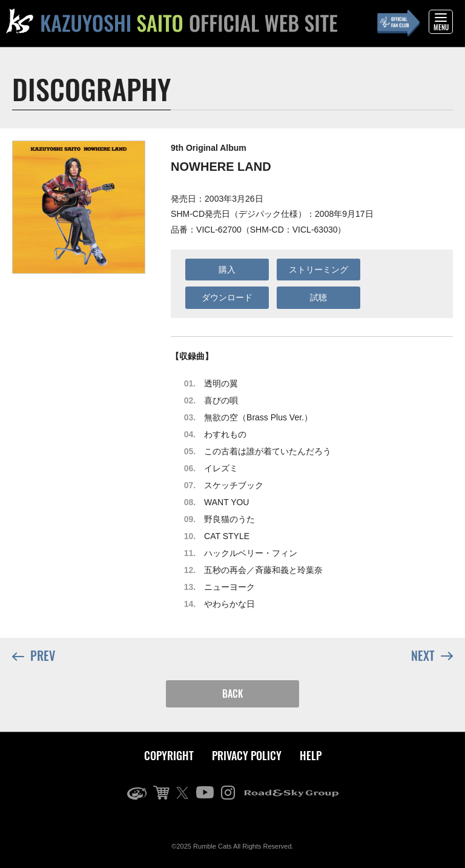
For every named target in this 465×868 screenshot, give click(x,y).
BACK (233, 694)
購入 (227, 270)
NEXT (432, 655)
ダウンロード (227, 297)
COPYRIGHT (169, 755)
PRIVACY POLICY (247, 755)
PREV (34, 656)
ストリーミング (318, 270)
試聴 (318, 297)
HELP (311, 755)
